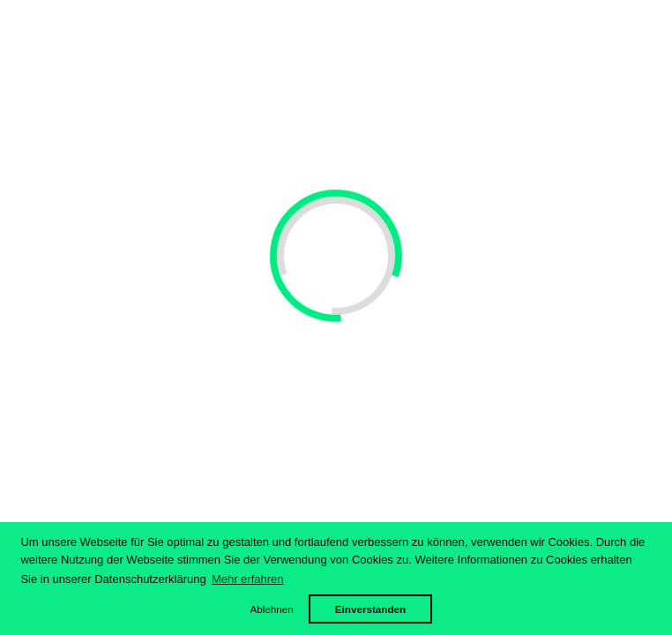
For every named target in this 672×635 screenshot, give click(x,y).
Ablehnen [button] (271, 609)
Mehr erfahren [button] (248, 579)
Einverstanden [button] (371, 609)
